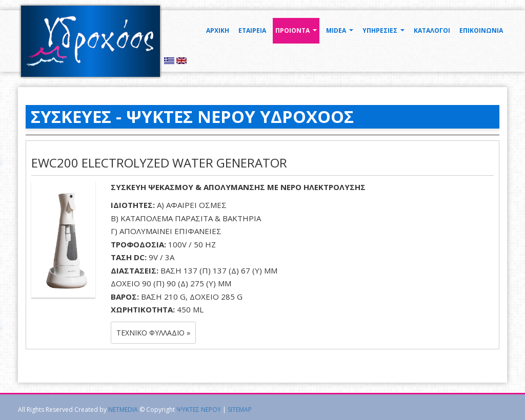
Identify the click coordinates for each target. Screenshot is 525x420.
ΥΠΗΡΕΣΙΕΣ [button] (385, 33)
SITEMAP (240, 409)
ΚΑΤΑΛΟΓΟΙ (432, 30)
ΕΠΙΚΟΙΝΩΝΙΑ (481, 30)
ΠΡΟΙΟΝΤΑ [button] (297, 33)
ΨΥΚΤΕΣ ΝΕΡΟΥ (199, 409)
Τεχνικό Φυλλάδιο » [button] (153, 333)
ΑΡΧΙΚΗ (218, 30)
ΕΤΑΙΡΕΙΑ (252, 30)
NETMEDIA (123, 409)
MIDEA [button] (341, 33)
